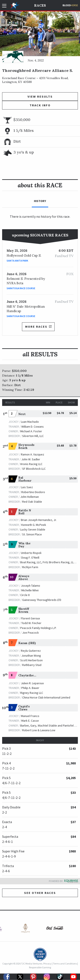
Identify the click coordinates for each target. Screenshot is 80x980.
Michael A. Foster (31, 431)
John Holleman (30, 497)
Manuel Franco (30, 716)
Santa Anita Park (17, 261)
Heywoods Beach (26, 446)
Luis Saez (27, 487)
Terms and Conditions (65, 964)
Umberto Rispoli (31, 553)
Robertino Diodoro (33, 492)
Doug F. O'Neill (30, 558)
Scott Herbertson (31, 660)
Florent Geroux (30, 618)
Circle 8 (25, 595)
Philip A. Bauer (30, 688)
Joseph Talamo (31, 586)
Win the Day (24, 545)
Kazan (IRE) (27, 643)
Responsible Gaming (40, 967)
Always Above (24, 577)
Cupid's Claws (24, 708)
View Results (40, 97)
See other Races (40, 893)
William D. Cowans (33, 427)
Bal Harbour (25, 479)
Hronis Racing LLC (31, 464)
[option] (25, 929)
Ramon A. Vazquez (33, 454)
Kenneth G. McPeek (34, 525)
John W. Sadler (31, 459)
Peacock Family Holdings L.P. (38, 628)
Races (40, 5)
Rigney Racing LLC (32, 693)
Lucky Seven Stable (33, 529)
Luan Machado (30, 422)
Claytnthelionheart (33, 675)
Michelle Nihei (30, 590)
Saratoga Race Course (21, 288)
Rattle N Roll (25, 512)
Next (22, 414)
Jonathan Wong (31, 656)
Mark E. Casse (30, 721)
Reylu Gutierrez (31, 651)
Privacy (47, 964)
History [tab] (40, 201)
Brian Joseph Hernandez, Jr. (39, 520)
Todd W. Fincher (31, 623)
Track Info (40, 105)
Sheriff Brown (24, 610)
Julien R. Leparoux (32, 683)
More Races (38, 327)
